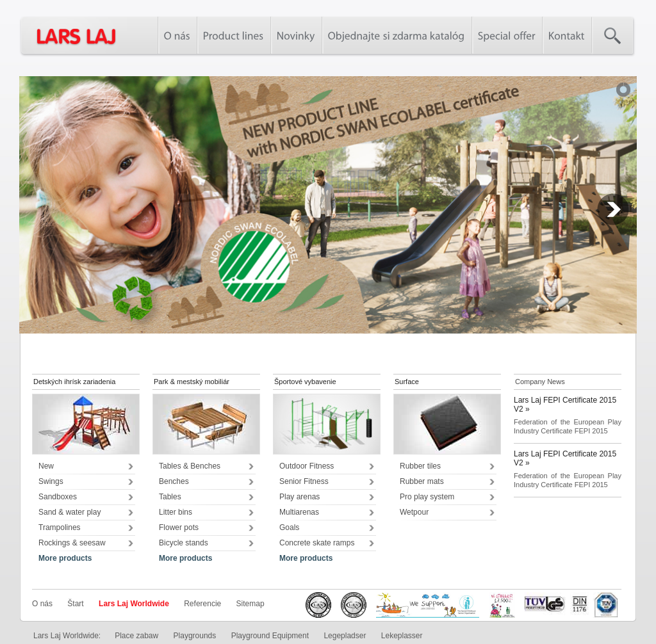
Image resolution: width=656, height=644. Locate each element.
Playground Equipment (270, 636)
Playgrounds (195, 636)
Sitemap (250, 604)
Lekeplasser (402, 636)
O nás (42, 604)
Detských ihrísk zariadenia (74, 382)
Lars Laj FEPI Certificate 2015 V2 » (565, 405)
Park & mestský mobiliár (192, 382)
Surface (407, 382)
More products (65, 558)
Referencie (202, 604)
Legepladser (345, 636)
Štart (75, 604)
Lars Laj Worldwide (134, 604)
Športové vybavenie (305, 382)
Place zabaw (136, 636)
